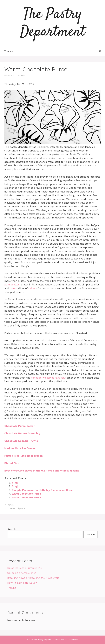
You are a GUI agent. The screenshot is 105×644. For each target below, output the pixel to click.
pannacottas (12, 285)
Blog (15, 483)
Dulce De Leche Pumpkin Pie (25, 568)
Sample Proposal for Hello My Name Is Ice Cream (43, 490)
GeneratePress (72, 640)
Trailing (12, 588)
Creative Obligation (16, 508)
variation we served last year (48, 378)
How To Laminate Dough (22, 583)
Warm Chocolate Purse (26, 494)
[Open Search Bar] (100, 51)
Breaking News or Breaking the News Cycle (33, 578)
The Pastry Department (53, 23)
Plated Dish (12, 463)
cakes (13, 288)
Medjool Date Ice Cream (20, 448)
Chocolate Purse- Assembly (22, 433)
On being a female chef (22, 573)
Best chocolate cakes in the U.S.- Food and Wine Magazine (42, 471)
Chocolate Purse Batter (19, 426)
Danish (11, 505)
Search (11, 529)
